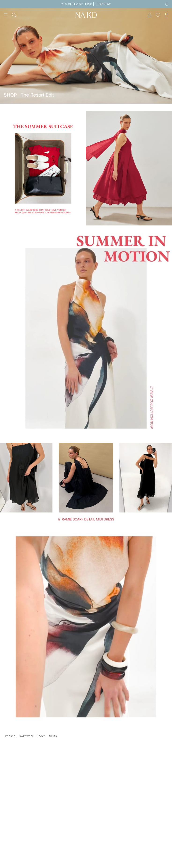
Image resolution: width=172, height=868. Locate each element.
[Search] (14, 15)
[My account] (150, 15)
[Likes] (158, 15)
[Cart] (166, 15)
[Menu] (6, 15)
